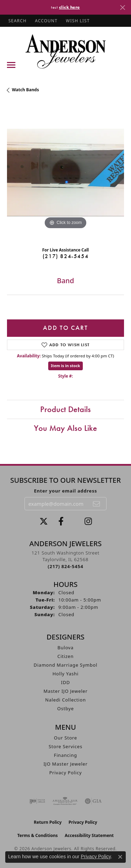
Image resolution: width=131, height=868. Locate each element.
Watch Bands (25, 90)
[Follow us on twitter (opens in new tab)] (44, 521)
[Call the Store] (66, 566)
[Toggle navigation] (11, 65)
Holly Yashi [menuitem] (65, 674)
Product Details (65, 409)
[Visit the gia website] (93, 801)
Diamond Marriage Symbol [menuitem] (65, 665)
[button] (17, 21)
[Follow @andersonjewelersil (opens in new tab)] (88, 521)
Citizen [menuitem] (65, 656)
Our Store (65, 738)
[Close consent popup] (120, 857)
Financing (65, 755)
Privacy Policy (65, 773)
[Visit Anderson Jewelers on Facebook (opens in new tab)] (61, 521)
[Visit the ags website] (65, 801)
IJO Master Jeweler (65, 764)
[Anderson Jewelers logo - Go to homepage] (65, 51)
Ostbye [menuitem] (66, 708)
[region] (65, 173)
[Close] (122, 7)
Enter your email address (65, 491)
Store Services (65, 746)
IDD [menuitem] (66, 682)
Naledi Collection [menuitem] (65, 700)
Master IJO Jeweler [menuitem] (65, 691)
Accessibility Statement (89, 835)
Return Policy (48, 822)
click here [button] (70, 7)
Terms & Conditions (37, 835)
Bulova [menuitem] (65, 648)
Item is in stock (66, 366)
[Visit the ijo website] (37, 801)
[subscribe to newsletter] (97, 504)
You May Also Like (65, 428)
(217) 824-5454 (65, 256)
